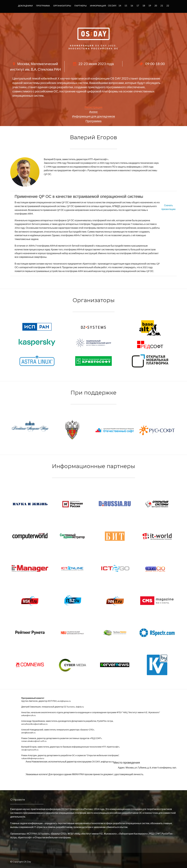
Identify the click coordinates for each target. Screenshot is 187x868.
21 (162, 6)
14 (120, 6)
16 (132, 6)
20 (156, 6)
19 (150, 6)
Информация (98, 6)
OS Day (27, 861)
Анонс (94, 112)
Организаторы (62, 6)
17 (138, 6)
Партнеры (80, 6)
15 (126, 6)
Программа (43, 6)
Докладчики (25, 6)
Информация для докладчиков (93, 116)
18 (144, 6)
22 (168, 6)
